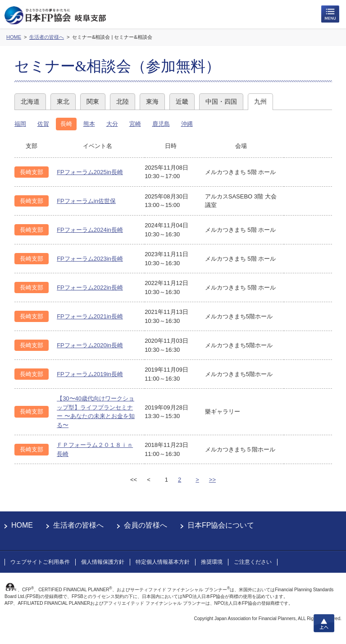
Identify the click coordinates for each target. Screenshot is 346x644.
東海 (152, 101)
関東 (93, 101)
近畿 (182, 101)
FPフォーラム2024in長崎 (90, 230)
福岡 (20, 124)
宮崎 (135, 124)
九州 (260, 101)
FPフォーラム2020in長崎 (90, 345)
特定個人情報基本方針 (163, 562)
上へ (324, 623)
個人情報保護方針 (103, 562)
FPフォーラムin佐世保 (86, 201)
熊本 (89, 124)
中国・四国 (221, 101)
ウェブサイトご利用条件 (40, 562)
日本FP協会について (221, 525)
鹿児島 (161, 124)
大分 (112, 124)
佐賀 (43, 124)
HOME (22, 525)
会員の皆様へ (146, 525)
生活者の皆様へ (78, 525)
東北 (63, 101)
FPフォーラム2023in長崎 (90, 259)
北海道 (30, 101)
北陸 (123, 101)
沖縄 (187, 124)
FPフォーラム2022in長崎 (90, 287)
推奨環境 (212, 562)
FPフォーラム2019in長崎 (90, 374)
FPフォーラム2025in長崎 (90, 172)
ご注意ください (253, 562)
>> (212, 480)
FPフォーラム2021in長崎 (90, 316)
